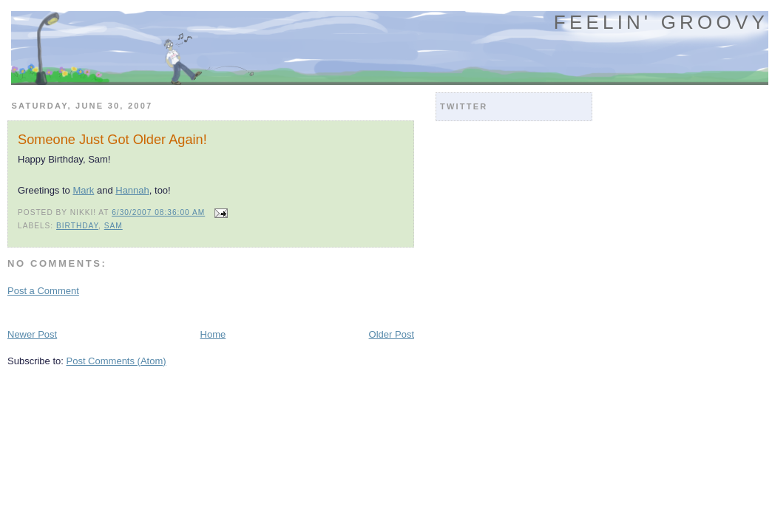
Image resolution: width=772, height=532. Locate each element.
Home (213, 334)
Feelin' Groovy (661, 22)
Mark (83, 190)
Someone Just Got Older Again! (112, 140)
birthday (77, 226)
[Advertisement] (180, 311)
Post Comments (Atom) (116, 361)
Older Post (392, 334)
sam (114, 226)
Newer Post (32, 334)
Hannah (132, 190)
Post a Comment (43, 291)
